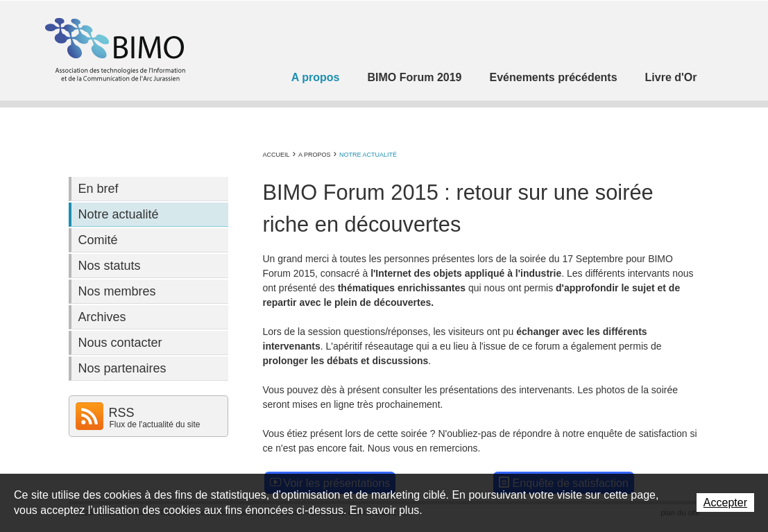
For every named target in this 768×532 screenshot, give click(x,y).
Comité (98, 240)
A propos (316, 77)
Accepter (725, 503)
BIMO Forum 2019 (414, 77)
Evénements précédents (553, 77)
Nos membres (117, 291)
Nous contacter (120, 343)
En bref (99, 189)
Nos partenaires (122, 368)
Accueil (276, 155)
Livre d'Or (671, 77)
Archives (102, 317)
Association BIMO (114, 50)
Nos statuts (110, 266)
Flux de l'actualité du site (155, 424)
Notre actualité (368, 155)
